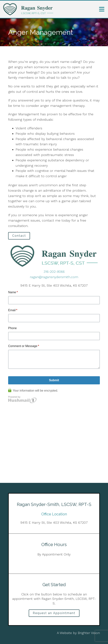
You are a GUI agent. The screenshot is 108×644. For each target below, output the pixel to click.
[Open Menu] (102, 9)
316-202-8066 (54, 272)
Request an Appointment (54, 613)
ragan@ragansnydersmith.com (54, 277)
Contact (19, 236)
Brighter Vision (89, 633)
